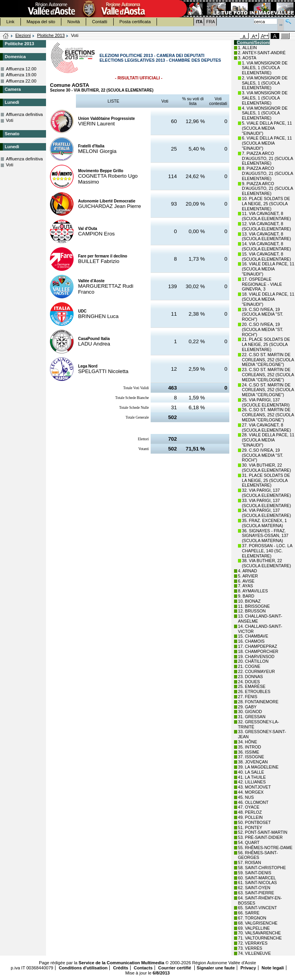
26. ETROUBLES (254, 691)
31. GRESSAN (252, 717)
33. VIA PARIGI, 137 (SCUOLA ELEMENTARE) (266, 503)
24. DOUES (249, 682)
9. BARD (246, 596)
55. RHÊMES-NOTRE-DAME (265, 848)
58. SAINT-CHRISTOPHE (262, 868)
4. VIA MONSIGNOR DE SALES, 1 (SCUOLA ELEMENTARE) (265, 113)
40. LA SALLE (251, 772)
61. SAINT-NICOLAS (257, 883)
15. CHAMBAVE (253, 636)
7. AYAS (245, 586)
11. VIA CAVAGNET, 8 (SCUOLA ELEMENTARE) (266, 216)
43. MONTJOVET (254, 787)
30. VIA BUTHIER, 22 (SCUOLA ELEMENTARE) (266, 468)
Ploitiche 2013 (51, 35)
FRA (210, 22)
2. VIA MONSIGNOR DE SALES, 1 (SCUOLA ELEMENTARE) (265, 83)
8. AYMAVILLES (253, 591)
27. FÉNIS (248, 697)
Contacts (143, 968)
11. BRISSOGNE (254, 606)
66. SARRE (249, 913)
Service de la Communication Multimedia (122, 963)
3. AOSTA (247, 58)
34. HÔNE (248, 742)
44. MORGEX (251, 792)
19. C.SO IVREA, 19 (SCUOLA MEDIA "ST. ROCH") (263, 314)
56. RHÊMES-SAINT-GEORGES (258, 855)
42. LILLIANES (252, 782)
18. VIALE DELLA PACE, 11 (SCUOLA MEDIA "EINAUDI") (268, 299)
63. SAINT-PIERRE (256, 893)
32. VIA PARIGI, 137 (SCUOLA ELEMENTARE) (266, 493)
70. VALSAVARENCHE (259, 933)
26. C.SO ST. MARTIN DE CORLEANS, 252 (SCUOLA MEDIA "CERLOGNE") (268, 415)
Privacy (248, 968)
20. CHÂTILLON (253, 661)
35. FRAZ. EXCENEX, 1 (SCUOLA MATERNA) (264, 523)
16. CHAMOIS (251, 641)
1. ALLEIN (247, 48)
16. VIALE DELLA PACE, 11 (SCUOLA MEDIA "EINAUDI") (268, 269)
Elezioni (23, 35)
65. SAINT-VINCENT (257, 908)
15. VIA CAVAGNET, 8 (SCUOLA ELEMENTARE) (266, 256)
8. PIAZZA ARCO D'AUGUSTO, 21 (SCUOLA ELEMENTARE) (267, 173)
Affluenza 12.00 (21, 69)
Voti (10, 120)
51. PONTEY (250, 827)
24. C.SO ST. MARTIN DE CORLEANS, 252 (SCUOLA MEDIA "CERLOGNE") (268, 390)
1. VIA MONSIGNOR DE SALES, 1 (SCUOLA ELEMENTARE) (265, 68)
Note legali (273, 968)
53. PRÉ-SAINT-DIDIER (260, 837)
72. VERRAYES (253, 943)
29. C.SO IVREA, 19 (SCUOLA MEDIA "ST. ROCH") (263, 455)
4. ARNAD (248, 571)
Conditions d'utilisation (83, 968)
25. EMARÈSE (252, 686)
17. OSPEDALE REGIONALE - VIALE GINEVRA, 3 (262, 284)
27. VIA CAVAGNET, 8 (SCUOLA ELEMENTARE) (266, 427)
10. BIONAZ (249, 601)
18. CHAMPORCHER (258, 651)
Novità (74, 22)
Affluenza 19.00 (21, 75)
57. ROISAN (250, 862)
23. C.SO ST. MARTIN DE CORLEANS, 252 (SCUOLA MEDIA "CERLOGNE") (268, 375)
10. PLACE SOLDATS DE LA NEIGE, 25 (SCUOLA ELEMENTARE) (266, 204)
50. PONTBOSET (254, 822)
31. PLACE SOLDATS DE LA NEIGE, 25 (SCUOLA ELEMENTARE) (266, 480)
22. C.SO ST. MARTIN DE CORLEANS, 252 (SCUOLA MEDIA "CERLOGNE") (268, 360)
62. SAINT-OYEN (254, 888)
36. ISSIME (249, 752)
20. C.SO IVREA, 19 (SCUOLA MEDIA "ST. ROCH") (263, 329)
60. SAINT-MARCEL (257, 878)
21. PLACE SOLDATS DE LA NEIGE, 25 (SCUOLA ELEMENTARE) (266, 344)
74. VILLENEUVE (254, 953)
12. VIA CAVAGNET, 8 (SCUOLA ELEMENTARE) (266, 226)
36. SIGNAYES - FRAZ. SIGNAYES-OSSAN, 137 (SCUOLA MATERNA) (265, 536)
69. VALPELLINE (254, 928)
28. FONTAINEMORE (258, 702)
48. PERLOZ (250, 812)
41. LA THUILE (252, 777)
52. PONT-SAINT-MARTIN (263, 832)
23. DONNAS (250, 677)
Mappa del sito (41, 22)
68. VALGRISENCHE (258, 923)
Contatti (100, 22)
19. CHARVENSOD (256, 656)
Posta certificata (135, 22)
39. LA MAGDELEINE (258, 767)
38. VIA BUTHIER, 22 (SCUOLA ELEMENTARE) (266, 563)
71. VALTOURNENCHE (260, 938)
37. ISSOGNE (251, 757)
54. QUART (249, 842)
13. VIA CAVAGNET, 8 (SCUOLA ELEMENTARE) (266, 236)
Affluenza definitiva (24, 114)
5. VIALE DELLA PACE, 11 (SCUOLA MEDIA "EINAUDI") (267, 128)
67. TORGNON (252, 918)
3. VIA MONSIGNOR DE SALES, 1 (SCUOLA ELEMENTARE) (265, 98)
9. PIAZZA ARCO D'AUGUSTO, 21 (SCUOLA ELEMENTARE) (267, 189)
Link (10, 22)
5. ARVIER (248, 576)
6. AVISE (246, 581)
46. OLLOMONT (253, 802)
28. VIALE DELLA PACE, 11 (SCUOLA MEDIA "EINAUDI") (268, 440)
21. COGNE (249, 666)
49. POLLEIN (250, 817)
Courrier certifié (175, 968)
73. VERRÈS (250, 948)
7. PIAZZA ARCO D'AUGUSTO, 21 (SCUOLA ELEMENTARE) (267, 158)
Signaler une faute (216, 968)
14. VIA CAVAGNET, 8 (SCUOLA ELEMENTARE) (266, 246)
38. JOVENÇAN (253, 762)
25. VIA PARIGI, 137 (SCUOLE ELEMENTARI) (266, 402)
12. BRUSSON (252, 611)
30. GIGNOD (250, 712)
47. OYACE (249, 807)
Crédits (121, 968)
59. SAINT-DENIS (255, 873)
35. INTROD (250, 747)
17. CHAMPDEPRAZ (257, 646)
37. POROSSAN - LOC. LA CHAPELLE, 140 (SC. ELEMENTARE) (267, 551)
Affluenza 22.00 (21, 81)
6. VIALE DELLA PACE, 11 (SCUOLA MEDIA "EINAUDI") (267, 143)
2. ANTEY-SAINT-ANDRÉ (262, 53)
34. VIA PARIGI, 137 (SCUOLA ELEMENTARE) (266, 513)
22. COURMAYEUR (256, 671)
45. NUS (246, 797)
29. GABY (247, 707)
